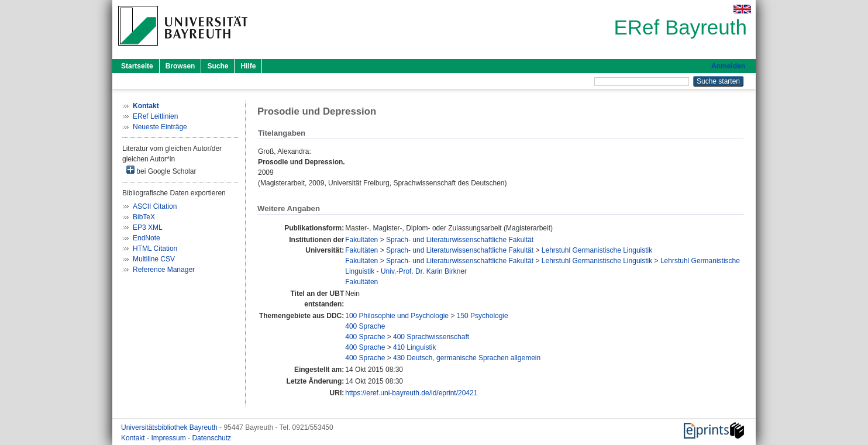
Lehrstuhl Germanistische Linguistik (597, 250)
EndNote (147, 238)
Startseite (137, 66)
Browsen (180, 66)
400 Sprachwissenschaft (431, 337)
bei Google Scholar (161, 170)
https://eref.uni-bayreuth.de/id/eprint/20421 (411, 393)
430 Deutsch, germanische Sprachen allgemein (467, 358)
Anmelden (728, 66)
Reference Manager (164, 270)
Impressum (169, 438)
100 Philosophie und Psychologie (397, 316)
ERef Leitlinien (155, 116)
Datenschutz (211, 438)
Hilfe (248, 66)
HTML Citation (155, 249)
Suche (218, 66)
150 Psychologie (483, 316)
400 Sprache (365, 326)
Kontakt (134, 438)
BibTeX (144, 217)
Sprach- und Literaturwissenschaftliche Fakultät (460, 240)
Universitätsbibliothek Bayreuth (170, 427)
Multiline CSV (154, 259)
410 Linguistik (414, 347)
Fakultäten (361, 240)
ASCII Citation (155, 206)
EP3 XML (148, 227)
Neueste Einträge (160, 127)
